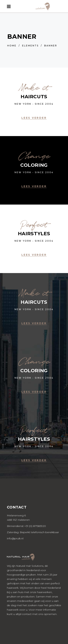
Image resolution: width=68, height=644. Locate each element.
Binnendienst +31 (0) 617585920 (26, 526)
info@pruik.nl (15, 538)
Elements (30, 46)
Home (12, 46)
